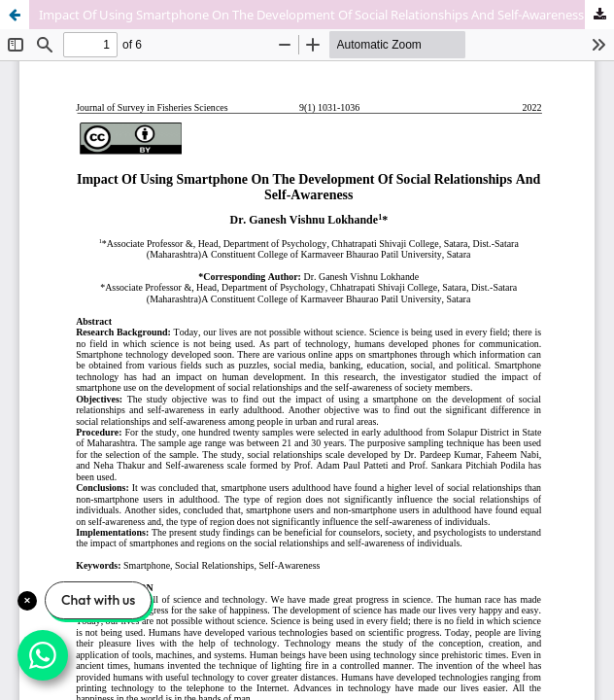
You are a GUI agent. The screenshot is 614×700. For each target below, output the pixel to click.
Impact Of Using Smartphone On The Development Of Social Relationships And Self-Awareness (311, 15)
